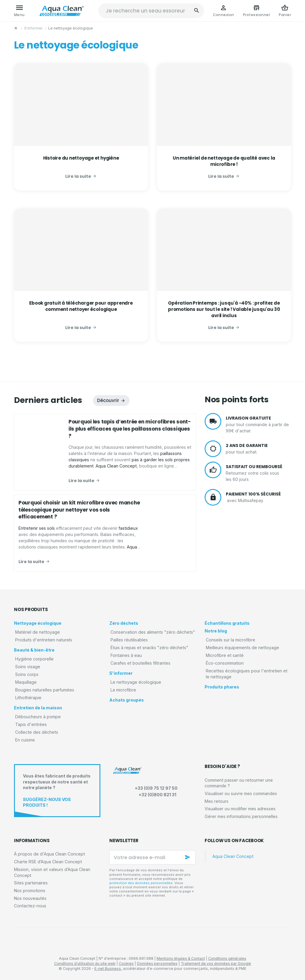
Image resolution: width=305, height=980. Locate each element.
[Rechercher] (197, 11)
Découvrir (108, 400)
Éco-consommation (225, 663)
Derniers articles (48, 400)
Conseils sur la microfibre (231, 640)
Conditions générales (227, 958)
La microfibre (123, 690)
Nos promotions (30, 891)
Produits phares (222, 687)
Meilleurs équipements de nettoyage (242, 648)
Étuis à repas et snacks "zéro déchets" (149, 648)
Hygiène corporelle (34, 659)
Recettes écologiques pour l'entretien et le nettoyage (247, 674)
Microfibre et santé (225, 655)
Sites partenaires (31, 883)
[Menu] (19, 11)
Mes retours (217, 801)
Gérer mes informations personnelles (241, 816)
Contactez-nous (30, 906)
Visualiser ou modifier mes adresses (240, 809)
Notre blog (216, 631)
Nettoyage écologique (38, 623)
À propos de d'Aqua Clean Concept (49, 854)
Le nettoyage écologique (136, 682)
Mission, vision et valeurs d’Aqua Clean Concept (52, 872)
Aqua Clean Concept (233, 856)
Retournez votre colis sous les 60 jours (258, 473)
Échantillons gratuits (227, 623)
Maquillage (26, 682)
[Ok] (189, 857)
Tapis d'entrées (31, 724)
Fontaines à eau (126, 655)
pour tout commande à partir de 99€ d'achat (258, 424)
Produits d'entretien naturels (44, 640)
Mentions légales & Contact (181, 958)
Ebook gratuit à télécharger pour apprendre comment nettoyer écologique (81, 306)
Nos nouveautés (30, 898)
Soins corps (27, 674)
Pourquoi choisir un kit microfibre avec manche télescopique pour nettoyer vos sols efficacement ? (79, 510)
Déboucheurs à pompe (38, 717)
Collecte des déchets (37, 732)
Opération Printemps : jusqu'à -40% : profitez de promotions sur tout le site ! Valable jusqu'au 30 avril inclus (224, 309)
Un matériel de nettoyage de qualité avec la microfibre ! (224, 161)
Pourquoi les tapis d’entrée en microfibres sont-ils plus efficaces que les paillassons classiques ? (130, 429)
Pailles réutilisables (129, 640)
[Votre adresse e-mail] (152, 857)
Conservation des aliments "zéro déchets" (153, 632)
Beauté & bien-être (34, 650)
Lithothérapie (28, 698)
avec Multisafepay (258, 497)
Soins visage (28, 667)
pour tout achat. (258, 449)
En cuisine (25, 740)
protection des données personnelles (141, 883)
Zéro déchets (124, 623)
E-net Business (108, 969)
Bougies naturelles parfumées (45, 690)
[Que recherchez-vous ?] (151, 11)
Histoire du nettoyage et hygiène (81, 158)
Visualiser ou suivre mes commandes (241, 793)
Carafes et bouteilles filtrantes (140, 663)
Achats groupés (127, 700)
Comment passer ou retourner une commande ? (239, 783)
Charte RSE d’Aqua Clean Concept (48, 862)
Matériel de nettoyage (38, 632)
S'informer (34, 28)
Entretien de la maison (38, 708)
